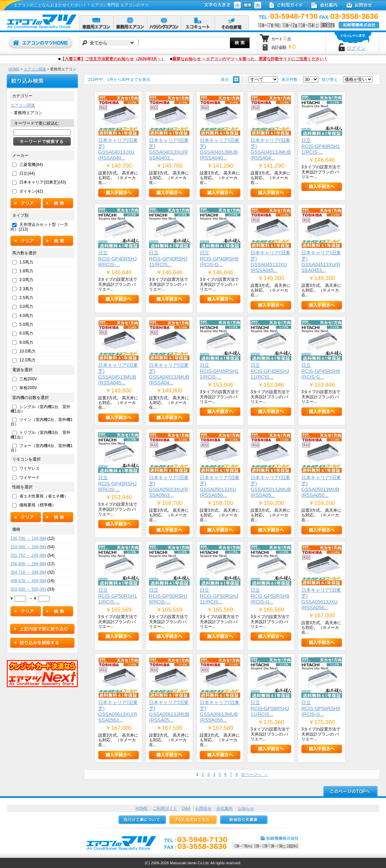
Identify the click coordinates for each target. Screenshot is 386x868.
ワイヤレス (29, 468)
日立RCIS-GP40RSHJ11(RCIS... (168, 259)
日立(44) (27, 173)
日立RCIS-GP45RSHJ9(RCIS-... (117, 483)
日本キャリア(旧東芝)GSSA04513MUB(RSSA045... (118, 374)
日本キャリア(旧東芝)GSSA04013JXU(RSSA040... (118, 149)
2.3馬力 (26, 289)
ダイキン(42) (31, 191)
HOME (14, 69)
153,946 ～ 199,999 (28, 547)
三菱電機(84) (31, 165)
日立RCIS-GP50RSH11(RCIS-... (117, 596)
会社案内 (224, 808)
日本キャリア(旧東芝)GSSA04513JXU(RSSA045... (270, 261)
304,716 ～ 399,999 (28, 572)
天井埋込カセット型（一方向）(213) (39, 227)
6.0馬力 (26, 333)
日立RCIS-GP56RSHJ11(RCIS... (270, 708)
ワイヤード (29, 478)
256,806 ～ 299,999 (28, 564)
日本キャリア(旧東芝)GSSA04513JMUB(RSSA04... (169, 374)
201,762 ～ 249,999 (28, 555)
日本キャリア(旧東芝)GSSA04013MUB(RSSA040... (220, 149)
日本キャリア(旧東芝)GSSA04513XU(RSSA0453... (321, 261)
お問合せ (203, 808)
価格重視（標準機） (38, 505)
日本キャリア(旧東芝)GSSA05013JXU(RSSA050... (220, 486)
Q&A (186, 808)
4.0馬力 (26, 316)
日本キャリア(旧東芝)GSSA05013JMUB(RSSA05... (271, 486)
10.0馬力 (27, 351)
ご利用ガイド (165, 808)
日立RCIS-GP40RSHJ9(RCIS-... (117, 259)
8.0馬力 (26, 342)
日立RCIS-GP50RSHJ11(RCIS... (219, 596)
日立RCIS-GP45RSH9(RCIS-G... (321, 371)
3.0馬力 (26, 306)
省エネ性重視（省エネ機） (44, 496)
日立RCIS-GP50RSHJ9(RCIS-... (168, 596)
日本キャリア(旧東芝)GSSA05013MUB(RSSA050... (321, 486)
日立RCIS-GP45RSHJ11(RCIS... (270, 371)
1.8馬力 (26, 271)
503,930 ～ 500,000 (28, 589)
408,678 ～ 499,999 (28, 581)
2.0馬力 (26, 280)
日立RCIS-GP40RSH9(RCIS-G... (219, 259)
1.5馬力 (26, 262)
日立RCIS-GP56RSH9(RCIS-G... (321, 708)
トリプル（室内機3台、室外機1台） (40, 435)
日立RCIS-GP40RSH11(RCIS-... (321, 146)
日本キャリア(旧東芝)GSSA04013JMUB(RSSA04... (271, 149)
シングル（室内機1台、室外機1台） (40, 409)
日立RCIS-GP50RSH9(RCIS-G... (270, 596)
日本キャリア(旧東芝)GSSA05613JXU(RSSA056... (321, 599)
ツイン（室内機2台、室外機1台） (42, 422)
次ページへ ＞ (254, 775)
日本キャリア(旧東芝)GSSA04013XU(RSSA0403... (169, 149)
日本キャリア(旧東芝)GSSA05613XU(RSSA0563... (118, 711)
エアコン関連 (35, 69)
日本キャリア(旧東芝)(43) (42, 182)
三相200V (28, 379)
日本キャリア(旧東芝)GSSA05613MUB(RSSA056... (220, 711)
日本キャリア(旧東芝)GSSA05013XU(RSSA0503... (169, 486)
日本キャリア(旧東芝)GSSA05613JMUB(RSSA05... (169, 711)
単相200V (28, 388)
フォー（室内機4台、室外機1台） (42, 448)
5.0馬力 (26, 324)
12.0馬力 (27, 360)
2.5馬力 (26, 298)
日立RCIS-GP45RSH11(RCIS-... (219, 371)
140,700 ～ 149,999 (28, 538)
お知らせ (246, 808)
